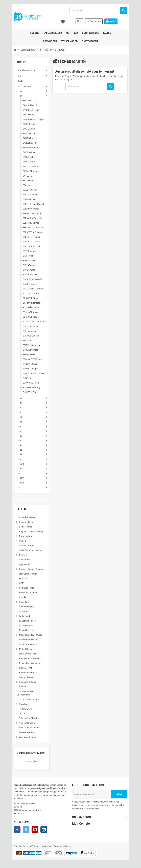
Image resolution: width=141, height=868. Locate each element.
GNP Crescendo (24, 588)
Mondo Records (24, 630)
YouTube (33, 830)
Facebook (15, 830)
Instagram (42, 830)
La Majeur (22, 611)
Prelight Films (23, 668)
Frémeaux (22, 578)
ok (121, 794)
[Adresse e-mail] (92, 794)
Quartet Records (25, 677)
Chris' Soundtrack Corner (29, 550)
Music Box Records (26, 644)
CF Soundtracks (24, 546)
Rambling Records (26, 682)
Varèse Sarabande (26, 723)
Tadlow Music (23, 709)
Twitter (24, 830)
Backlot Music (24, 522)
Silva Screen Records (27, 699)
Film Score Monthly (26, 574)
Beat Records (23, 527)
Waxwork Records (26, 737)
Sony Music (22, 704)
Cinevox (21, 555)
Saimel (20, 687)
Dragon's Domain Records (29, 569)
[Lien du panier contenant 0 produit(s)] (113, 21)
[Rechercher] (99, 10)
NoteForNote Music (26, 654)
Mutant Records (24, 649)
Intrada (20, 597)
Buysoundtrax (23, 536)
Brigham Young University (29, 531)
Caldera (20, 541)
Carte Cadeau (30, 761)
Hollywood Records (26, 593)
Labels (19, 509)
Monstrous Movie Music (28, 635)
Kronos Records (24, 607)
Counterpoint (23, 560)
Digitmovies (22, 564)
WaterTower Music (26, 732)
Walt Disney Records (27, 728)
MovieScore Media (26, 640)
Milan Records (24, 626)
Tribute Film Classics (27, 718)
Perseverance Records (28, 658)
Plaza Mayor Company (27, 663)
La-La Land (22, 616)
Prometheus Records (27, 673)
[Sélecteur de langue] (81, 21)
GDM (19, 583)
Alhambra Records (26, 517)
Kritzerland (22, 602)
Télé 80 (20, 714)
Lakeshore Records (26, 621)
